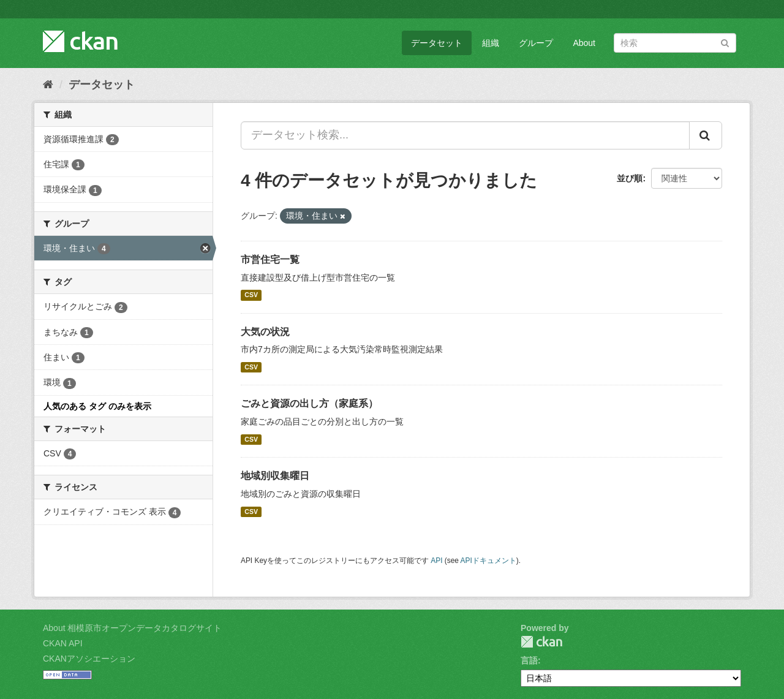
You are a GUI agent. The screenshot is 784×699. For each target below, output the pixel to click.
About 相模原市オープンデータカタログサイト (132, 628)
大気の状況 (265, 332)
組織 (491, 43)
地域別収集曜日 (275, 476)
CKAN (541, 642)
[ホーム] (48, 85)
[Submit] (725, 42)
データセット (437, 43)
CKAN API (63, 643)
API (436, 561)
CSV (251, 295)
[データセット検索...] (465, 135)
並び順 (630, 178)
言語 (529, 660)
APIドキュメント (488, 561)
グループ (536, 43)
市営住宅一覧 (270, 259)
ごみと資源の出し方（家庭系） (309, 403)
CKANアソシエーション (89, 659)
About (584, 43)
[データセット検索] (675, 43)
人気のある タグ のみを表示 (97, 406)
